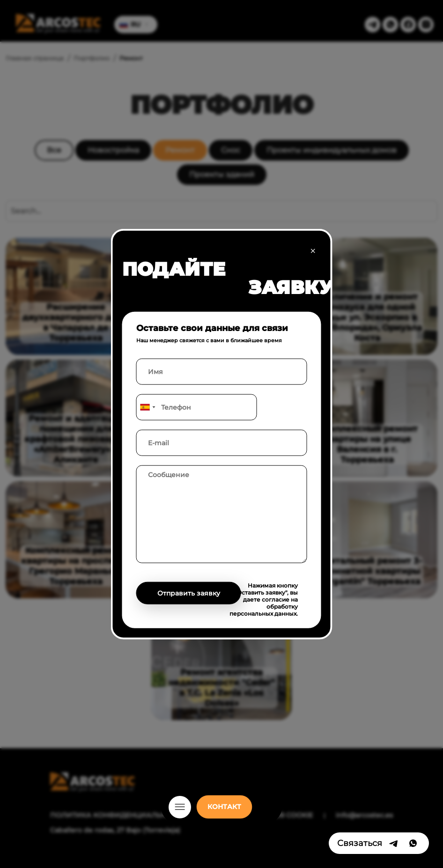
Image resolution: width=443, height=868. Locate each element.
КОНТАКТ (224, 807)
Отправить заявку (189, 593)
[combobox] (148, 407)
